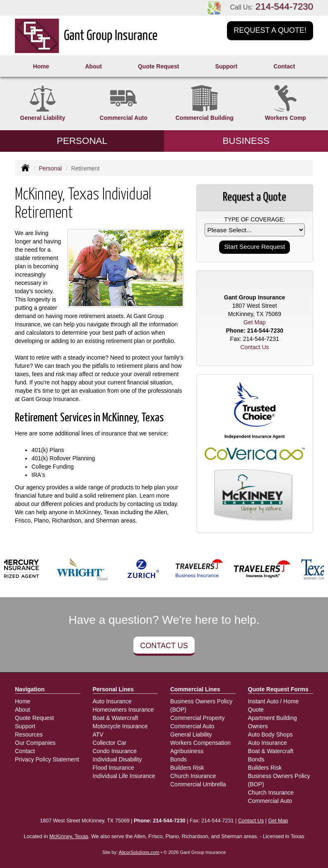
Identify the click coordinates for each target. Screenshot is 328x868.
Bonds (178, 759)
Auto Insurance (112, 701)
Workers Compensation (200, 743)
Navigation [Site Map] (30, 689)
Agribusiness (187, 751)
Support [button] (227, 66)
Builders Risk (187, 768)
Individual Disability (117, 759)
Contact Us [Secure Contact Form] (254, 347)
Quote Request (34, 718)
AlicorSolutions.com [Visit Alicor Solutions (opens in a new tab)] (139, 852)
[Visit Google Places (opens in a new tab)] (214, 7)
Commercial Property (197, 718)
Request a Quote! (270, 30)
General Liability (191, 734)
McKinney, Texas (69, 836)
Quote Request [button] (159, 66)
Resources (29, 734)
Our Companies (35, 743)
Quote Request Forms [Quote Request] (278, 689)
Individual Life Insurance (124, 776)
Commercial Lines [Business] (195, 689)
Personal (50, 168)
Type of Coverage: (254, 219)
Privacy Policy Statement (47, 759)
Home (41, 66)
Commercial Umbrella (198, 784)
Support (25, 726)
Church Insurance (193, 776)
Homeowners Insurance (123, 710)
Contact (284, 66)
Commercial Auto (192, 726)
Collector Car (110, 743)
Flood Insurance (113, 768)
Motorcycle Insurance (120, 726)
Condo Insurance (115, 751)
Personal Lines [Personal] (113, 689)
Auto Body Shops (270, 734)
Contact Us (164, 646)
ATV (98, 734)
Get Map (255, 322)
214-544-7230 (284, 6)
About (93, 66)
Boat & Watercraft (116, 718)
